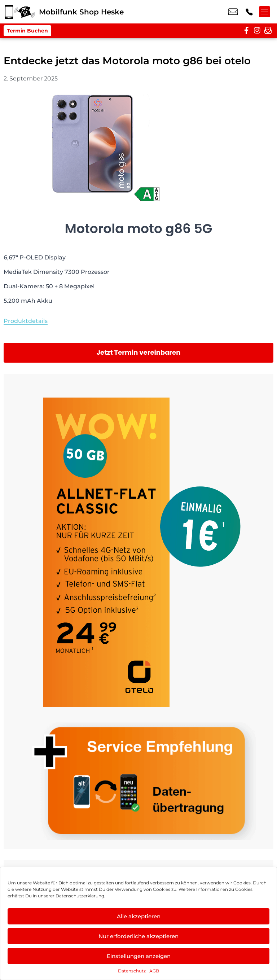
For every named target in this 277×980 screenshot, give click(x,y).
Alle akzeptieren (139, 916)
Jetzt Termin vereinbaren (139, 352)
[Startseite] (19, 12)
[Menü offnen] (266, 12)
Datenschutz (132, 971)
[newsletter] (268, 31)
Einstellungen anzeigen (139, 956)
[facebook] (246, 31)
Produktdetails (26, 321)
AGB (154, 971)
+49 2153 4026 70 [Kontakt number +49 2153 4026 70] (249, 12)
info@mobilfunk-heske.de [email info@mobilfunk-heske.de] (233, 12)
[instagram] (257, 31)
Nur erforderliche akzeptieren (138, 936)
